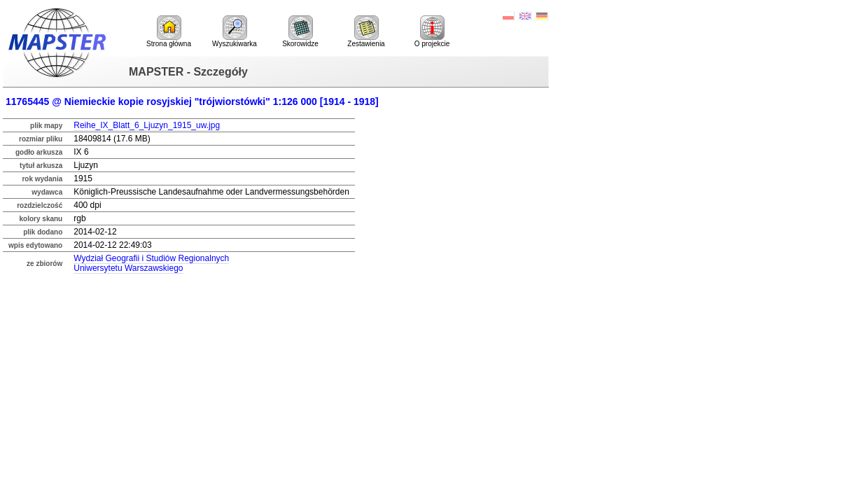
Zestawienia (366, 31)
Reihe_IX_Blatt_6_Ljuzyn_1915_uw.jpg (147, 125)
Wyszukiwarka (235, 31)
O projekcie (432, 31)
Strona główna (169, 31)
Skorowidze (300, 31)
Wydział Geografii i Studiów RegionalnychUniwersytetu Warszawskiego (151, 263)
